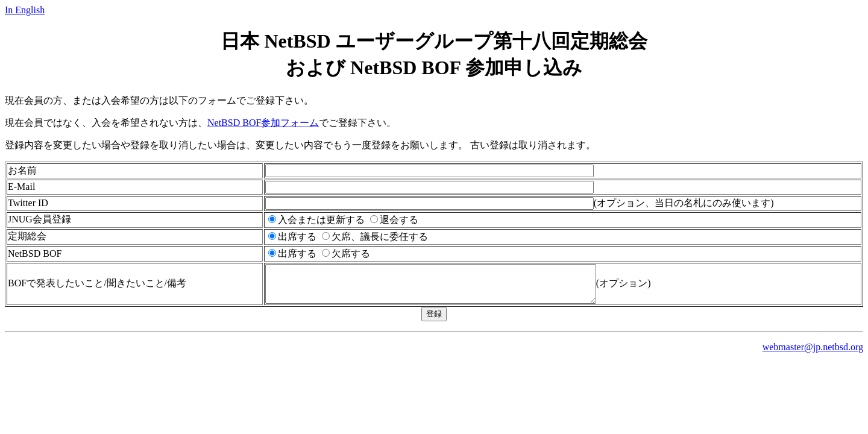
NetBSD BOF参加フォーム (263, 123)
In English (25, 10)
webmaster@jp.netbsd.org (813, 354)
